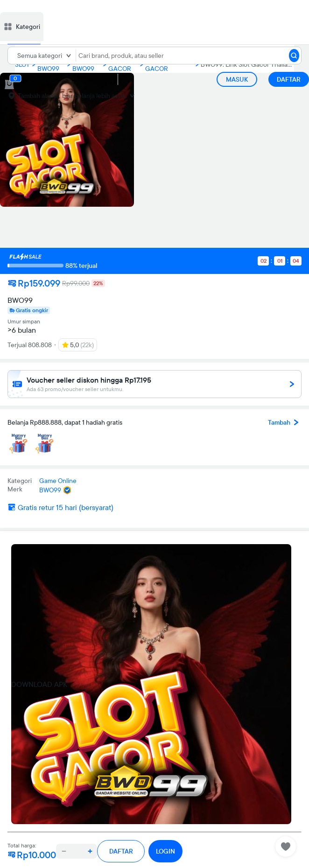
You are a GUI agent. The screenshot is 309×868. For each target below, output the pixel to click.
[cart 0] (9, 84)
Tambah (285, 422)
